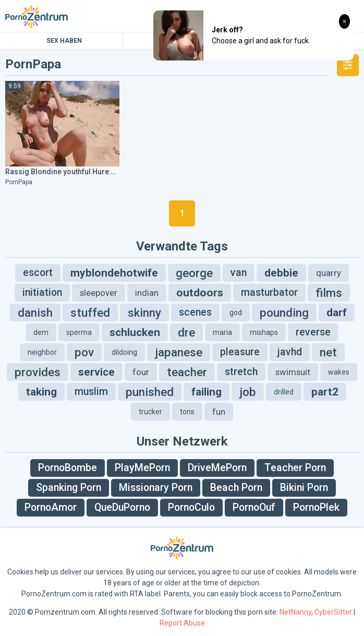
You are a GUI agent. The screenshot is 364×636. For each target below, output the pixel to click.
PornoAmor (51, 507)
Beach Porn (236, 488)
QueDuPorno (122, 507)
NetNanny (295, 612)
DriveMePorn (217, 468)
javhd (290, 352)
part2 (325, 392)
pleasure (240, 352)
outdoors (200, 293)
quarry (329, 273)
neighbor (42, 352)
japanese (179, 352)
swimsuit (293, 372)
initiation (42, 292)
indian (147, 293)
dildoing (124, 352)
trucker (150, 412)
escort (38, 273)
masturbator (269, 292)
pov (84, 352)
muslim (91, 392)
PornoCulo (191, 507)
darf (337, 313)
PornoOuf (254, 507)
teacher (187, 372)
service (96, 372)
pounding (284, 313)
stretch (241, 372)
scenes (195, 312)
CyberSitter (333, 612)
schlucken (135, 332)
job (248, 392)
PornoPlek (316, 507)
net (328, 352)
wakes (339, 372)
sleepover (99, 293)
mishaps (264, 332)
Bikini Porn (304, 488)
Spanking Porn (69, 488)
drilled (284, 392)
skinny (144, 313)
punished (150, 392)
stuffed (90, 313)
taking (41, 392)
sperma (79, 332)
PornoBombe (68, 468)
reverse (313, 332)
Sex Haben (64, 41)
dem (41, 332)
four (141, 372)
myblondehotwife (114, 273)
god (236, 313)
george (194, 273)
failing (207, 392)
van (239, 273)
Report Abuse (182, 623)
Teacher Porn (295, 468)
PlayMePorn (142, 468)
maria (222, 332)
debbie (281, 273)
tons (187, 412)
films (329, 293)
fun (219, 412)
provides (38, 372)
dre (186, 332)
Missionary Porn (156, 488)
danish (35, 313)
